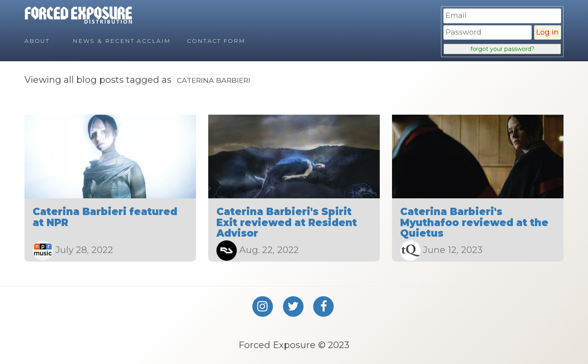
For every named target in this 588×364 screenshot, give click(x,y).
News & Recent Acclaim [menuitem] (122, 41)
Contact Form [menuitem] (216, 41)
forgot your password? (502, 49)
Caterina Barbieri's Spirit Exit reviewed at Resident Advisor (287, 222)
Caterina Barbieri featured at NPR (105, 217)
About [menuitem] (37, 41)
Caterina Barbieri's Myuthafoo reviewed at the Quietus (474, 222)
